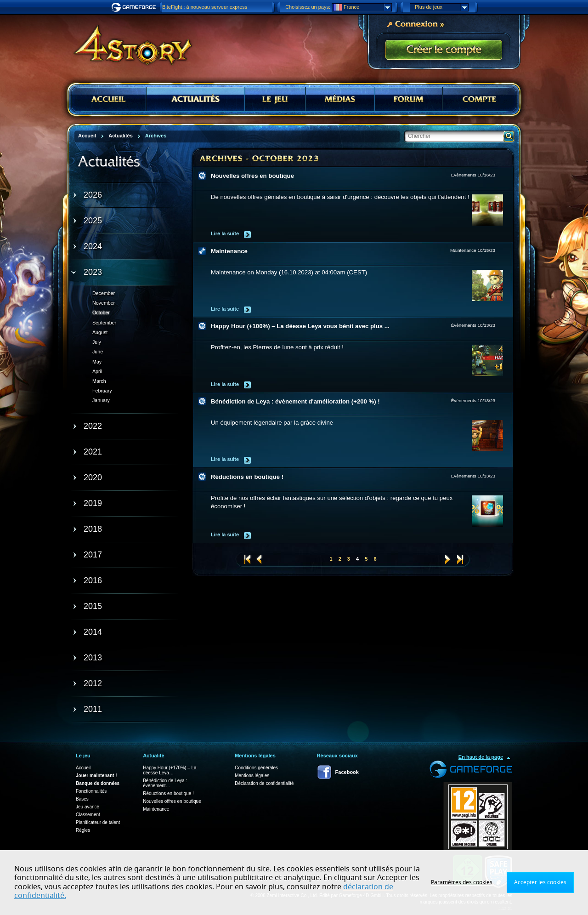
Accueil (83, 768)
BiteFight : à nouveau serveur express (205, 7)
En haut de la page (481, 757)
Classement (88, 815)
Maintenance (229, 251)
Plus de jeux (441, 7)
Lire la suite (225, 233)
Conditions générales (256, 768)
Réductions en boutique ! (247, 477)
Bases (82, 799)
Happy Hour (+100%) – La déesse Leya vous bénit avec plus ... (300, 326)
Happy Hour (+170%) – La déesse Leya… (170, 770)
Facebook (347, 772)
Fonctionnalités (91, 791)
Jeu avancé (88, 807)
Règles (83, 830)
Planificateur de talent (98, 822)
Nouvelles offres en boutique (252, 176)
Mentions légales (252, 776)
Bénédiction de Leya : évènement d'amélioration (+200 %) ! (295, 401)
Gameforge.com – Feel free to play (135, 7)
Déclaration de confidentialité (264, 783)
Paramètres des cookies (462, 882)
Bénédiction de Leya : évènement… (165, 783)
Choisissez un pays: (308, 7)
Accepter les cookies (540, 882)
